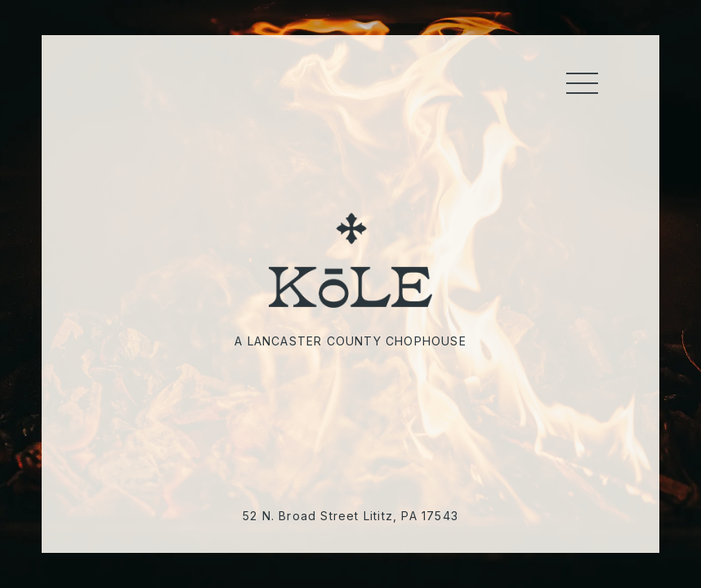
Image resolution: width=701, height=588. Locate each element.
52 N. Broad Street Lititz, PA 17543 (350, 516)
